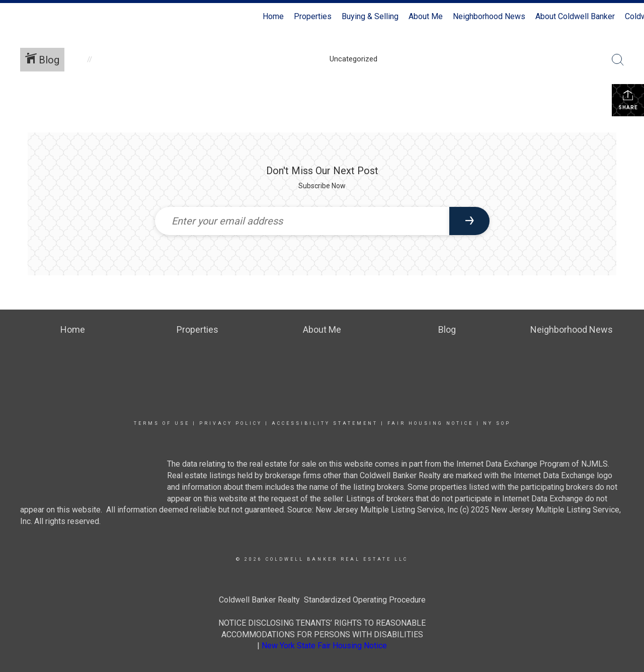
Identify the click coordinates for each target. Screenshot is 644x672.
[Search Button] (618, 60)
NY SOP (497, 423)
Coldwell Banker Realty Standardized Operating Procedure (322, 600)
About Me (426, 16)
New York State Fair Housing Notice (324, 646)
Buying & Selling (370, 16)
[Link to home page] (13, 17)
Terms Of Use (162, 423)
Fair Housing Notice (430, 423)
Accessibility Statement (325, 423)
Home (273, 16)
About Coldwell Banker (575, 16)
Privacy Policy (231, 423)
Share (628, 100)
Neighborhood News (489, 16)
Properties (313, 16)
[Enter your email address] (302, 221)
